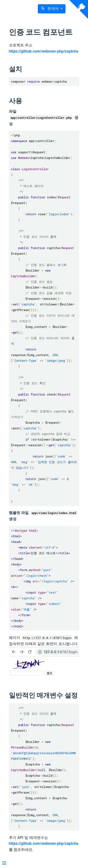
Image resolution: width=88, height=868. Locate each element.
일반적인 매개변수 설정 (43, 695)
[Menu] (4, 864)
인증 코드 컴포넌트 (41, 32)
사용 (15, 101)
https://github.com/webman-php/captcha (44, 51)
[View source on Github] (79, 9)
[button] (52, 9)
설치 (15, 69)
